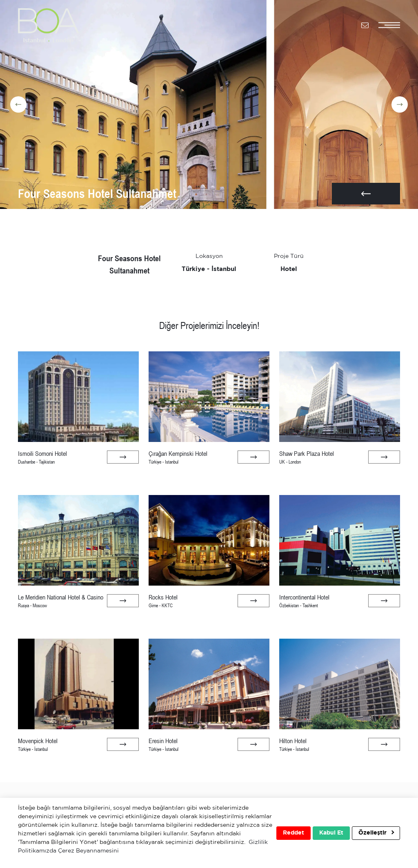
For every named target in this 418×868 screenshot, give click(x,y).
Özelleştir (376, 832)
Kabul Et (331, 833)
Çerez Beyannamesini (88, 851)
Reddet (293, 833)
